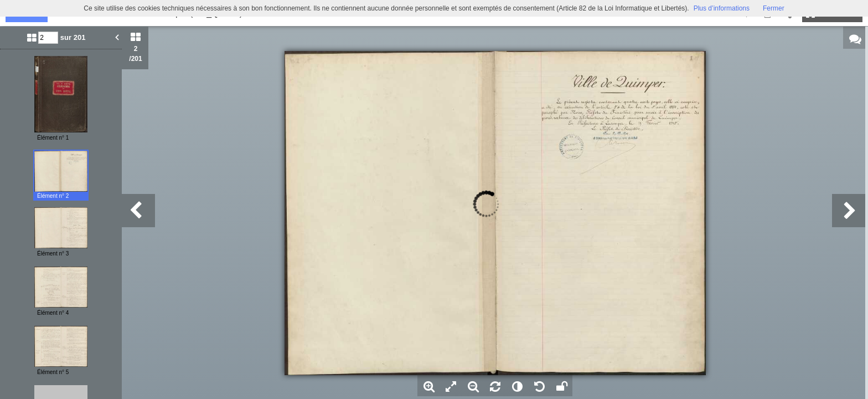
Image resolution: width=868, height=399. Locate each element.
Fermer (774, 8)
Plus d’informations (722, 8)
